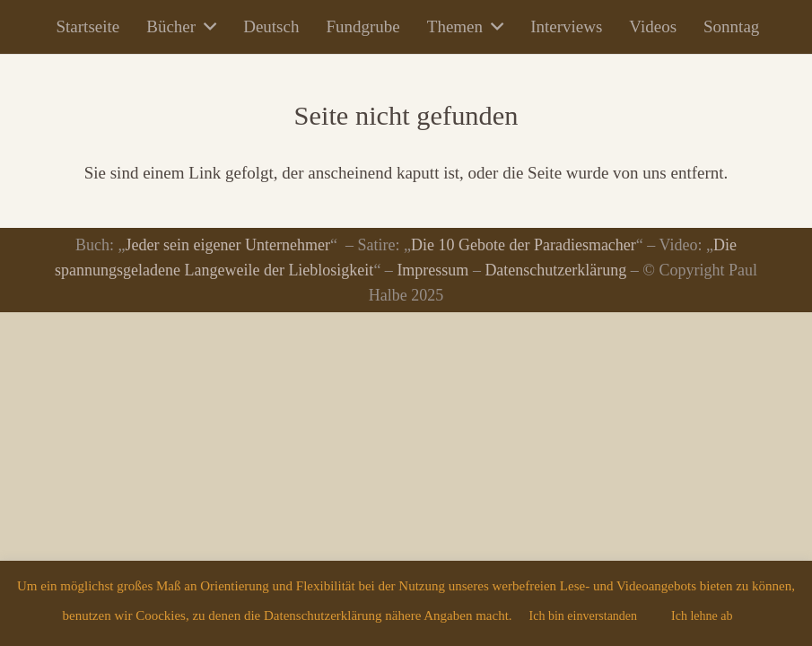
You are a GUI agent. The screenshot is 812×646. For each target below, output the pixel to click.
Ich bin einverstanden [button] (584, 616)
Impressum (432, 270)
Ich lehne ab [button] (702, 616)
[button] (206, 27)
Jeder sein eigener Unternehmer (228, 245)
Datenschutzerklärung (555, 270)
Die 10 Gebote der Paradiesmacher (524, 245)
